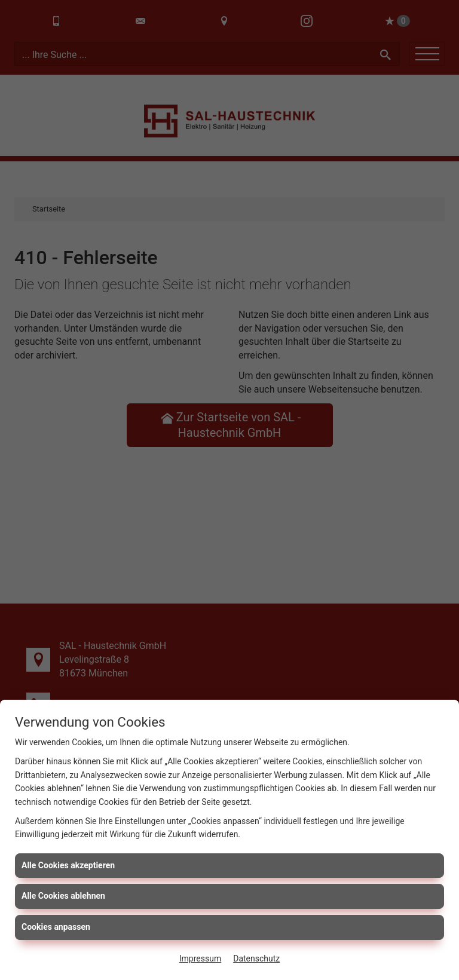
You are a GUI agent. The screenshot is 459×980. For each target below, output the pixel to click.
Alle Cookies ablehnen (63, 896)
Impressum (200, 958)
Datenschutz (256, 958)
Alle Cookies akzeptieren (68, 865)
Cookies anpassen (56, 927)
